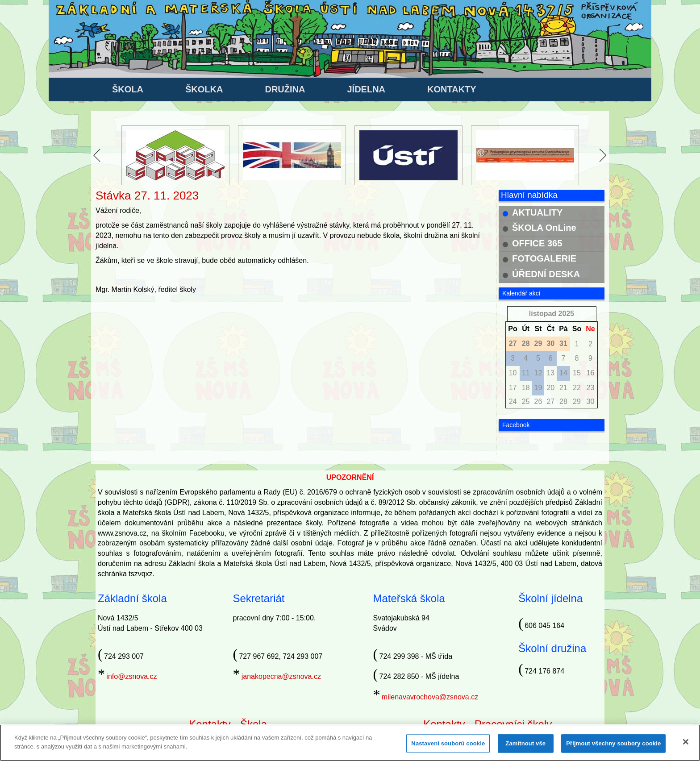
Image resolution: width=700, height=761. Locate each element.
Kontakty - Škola (228, 724)
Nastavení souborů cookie (448, 747)
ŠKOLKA (204, 89)
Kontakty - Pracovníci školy (487, 724)
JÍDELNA (366, 89)
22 (577, 388)
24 (513, 401)
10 (513, 373)
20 (550, 388)
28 (563, 401)
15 (577, 373)
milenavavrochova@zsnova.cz (430, 697)
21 (563, 388)
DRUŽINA (285, 89)
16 (591, 373)
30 (591, 401)
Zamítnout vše (525, 747)
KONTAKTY (452, 89)
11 (526, 373)
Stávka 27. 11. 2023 (147, 195)
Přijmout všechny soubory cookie (613, 747)
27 (550, 401)
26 (538, 401)
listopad (543, 314)
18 (526, 388)
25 (526, 401)
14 (563, 373)
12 (538, 373)
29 (577, 401)
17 (513, 388)
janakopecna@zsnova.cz (281, 676)
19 (538, 388)
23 (591, 388)
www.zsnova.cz (122, 533)
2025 (567, 314)
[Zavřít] (686, 745)
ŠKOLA (128, 89)
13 (550, 373)
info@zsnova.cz (131, 676)
